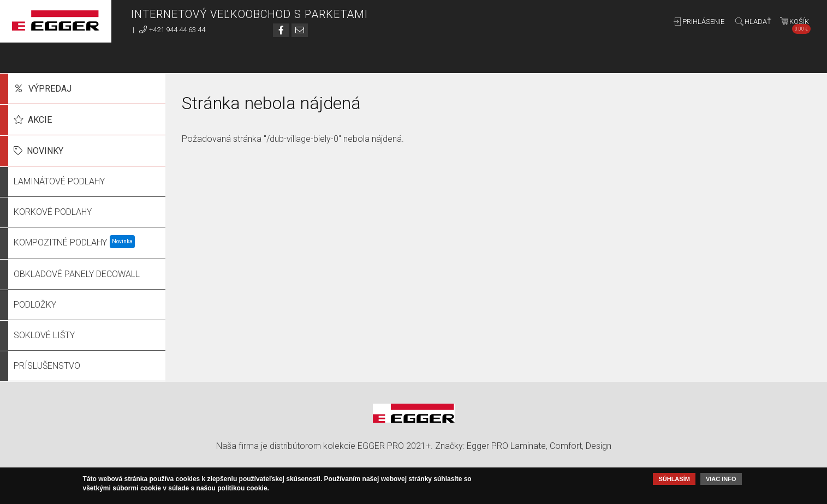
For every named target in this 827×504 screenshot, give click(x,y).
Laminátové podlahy (59, 181)
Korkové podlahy (53, 212)
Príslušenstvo (47, 366)
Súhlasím (674, 479)
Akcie (40, 120)
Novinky (45, 151)
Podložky (35, 305)
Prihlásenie (703, 22)
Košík (800, 24)
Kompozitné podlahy (60, 242)
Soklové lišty (44, 335)
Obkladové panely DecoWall (77, 274)
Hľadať (758, 22)
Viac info (721, 479)
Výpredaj (50, 89)
